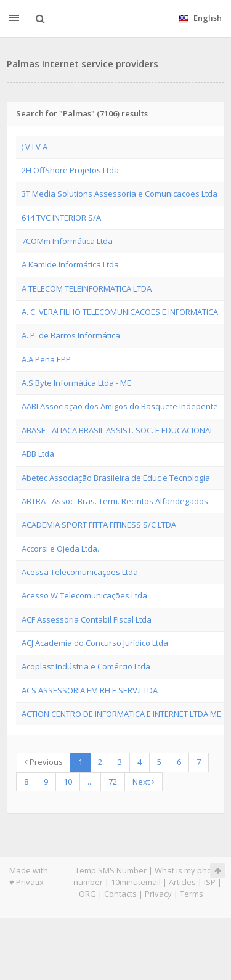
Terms (192, 894)
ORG (87, 894)
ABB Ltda (38, 454)
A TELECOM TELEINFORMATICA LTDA (87, 288)
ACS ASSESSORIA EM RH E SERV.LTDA (90, 690)
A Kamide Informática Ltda (70, 264)
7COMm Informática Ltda (67, 241)
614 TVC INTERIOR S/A (61, 218)
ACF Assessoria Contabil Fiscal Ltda (87, 619)
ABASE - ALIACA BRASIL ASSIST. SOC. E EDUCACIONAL (118, 430)
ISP (210, 882)
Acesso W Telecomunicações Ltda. (85, 595)
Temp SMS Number (111, 870)
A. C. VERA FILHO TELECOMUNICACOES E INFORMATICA (120, 312)
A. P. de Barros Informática (71, 335)
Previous (44, 762)
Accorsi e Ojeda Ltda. (60, 549)
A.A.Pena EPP (46, 359)
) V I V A (34, 147)
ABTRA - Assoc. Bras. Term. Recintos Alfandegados (115, 501)
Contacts (120, 894)
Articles (182, 882)
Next (144, 782)
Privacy (158, 894)
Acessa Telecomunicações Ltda (80, 572)
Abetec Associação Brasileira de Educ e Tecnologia (116, 478)
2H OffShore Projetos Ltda (70, 170)
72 (113, 782)
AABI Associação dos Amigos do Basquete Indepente (120, 406)
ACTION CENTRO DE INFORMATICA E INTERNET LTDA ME (121, 714)
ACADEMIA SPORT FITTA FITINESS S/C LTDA (99, 525)
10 (68, 782)
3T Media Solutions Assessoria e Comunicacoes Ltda (120, 194)
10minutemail (136, 882)
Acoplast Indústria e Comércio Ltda (86, 666)
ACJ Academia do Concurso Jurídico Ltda (95, 643)
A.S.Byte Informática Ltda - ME (76, 383)
